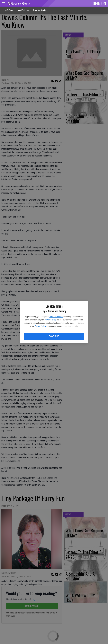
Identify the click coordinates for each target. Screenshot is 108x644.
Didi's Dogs (9, 10)
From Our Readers (40, 10)
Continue (54, 336)
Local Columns (23, 10)
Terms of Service (56, 317)
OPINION (99, 3)
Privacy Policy (50, 320)
